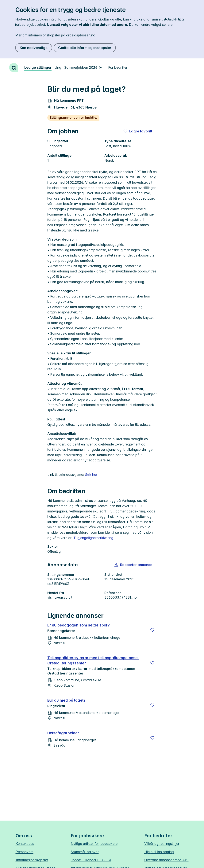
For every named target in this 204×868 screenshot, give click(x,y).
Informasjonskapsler (32, 860)
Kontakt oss (25, 844)
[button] (134, 565)
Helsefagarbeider (63, 733)
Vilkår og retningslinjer (162, 844)
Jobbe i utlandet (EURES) (91, 860)
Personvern (25, 852)
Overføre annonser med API (166, 860)
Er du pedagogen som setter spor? (79, 625)
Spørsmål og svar (85, 852)
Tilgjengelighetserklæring (93, 538)
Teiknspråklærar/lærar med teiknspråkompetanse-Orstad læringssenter (93, 660)
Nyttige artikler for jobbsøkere (94, 844)
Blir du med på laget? (67, 700)
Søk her (91, 475)
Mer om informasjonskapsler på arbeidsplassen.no (55, 35)
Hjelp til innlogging (159, 852)
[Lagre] (152, 630)
